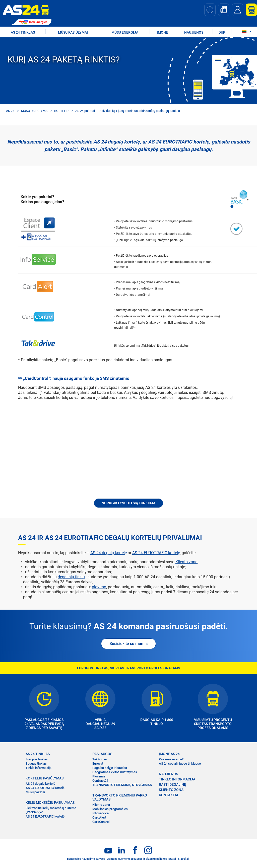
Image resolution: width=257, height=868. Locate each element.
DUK (222, 32)
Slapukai (183, 859)
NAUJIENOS (194, 32)
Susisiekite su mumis (128, 644)
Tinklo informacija (39, 768)
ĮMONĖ (162, 32)
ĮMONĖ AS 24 (169, 754)
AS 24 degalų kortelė (40, 784)
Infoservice (101, 813)
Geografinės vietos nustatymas (115, 772)
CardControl (101, 822)
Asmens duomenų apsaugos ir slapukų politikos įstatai (142, 859)
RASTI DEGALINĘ (172, 784)
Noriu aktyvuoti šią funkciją (128, 503)
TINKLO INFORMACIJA (177, 779)
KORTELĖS (62, 111)
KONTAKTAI (168, 795)
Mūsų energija (125, 32)
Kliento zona (186, 562)
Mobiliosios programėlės (110, 809)
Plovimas (99, 776)
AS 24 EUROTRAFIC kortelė (45, 788)
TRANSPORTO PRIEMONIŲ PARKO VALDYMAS (120, 797)
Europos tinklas (37, 759)
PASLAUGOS (102, 754)
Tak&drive (100, 759)
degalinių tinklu (71, 577)
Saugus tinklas (36, 764)
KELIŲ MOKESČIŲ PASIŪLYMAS (50, 803)
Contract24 (100, 781)
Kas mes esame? (171, 759)
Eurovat (98, 764)
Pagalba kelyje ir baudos (110, 768)
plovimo (99, 587)
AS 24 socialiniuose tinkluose (180, 764)
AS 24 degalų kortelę (117, 142)
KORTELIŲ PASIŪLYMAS (45, 778)
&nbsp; (128, 453)
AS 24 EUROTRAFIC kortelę (179, 142)
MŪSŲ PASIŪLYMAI (73, 32)
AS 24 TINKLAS (23, 32)
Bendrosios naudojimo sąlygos (86, 859)
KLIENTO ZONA (171, 790)
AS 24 (10, 111)
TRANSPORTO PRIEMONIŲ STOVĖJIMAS (122, 785)
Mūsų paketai (35, 792)
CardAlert (99, 817)
